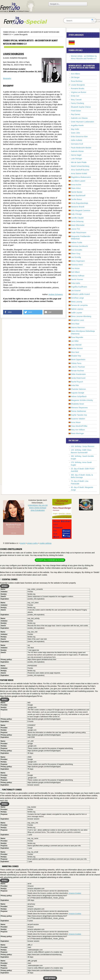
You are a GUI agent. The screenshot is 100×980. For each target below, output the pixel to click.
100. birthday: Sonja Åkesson (83, 446)
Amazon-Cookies (75, 893)
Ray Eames (76, 114)
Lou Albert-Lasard (78, 181)
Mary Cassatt (76, 100)
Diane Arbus (76, 188)
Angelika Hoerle (77, 125)
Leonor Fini (75, 229)
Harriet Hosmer (77, 279)
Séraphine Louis (77, 320)
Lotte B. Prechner (78, 367)
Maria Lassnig (76, 302)
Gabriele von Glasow (79, 118)
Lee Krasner (76, 291)
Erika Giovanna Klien (79, 137)
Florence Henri (77, 265)
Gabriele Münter (77, 151)
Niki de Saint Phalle (79, 162)
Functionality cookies (11, 790)
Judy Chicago (76, 214)
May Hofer (75, 129)
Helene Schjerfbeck (79, 396)
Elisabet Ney (76, 356)
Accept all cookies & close (50, 560)
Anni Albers (75, 74)
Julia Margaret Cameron (81, 210)
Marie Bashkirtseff (78, 196)
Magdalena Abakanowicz (81, 177)
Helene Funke (76, 242)
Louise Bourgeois (78, 85)
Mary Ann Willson (78, 430)
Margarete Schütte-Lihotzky (82, 400)
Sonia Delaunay (77, 221)
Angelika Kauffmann (79, 287)
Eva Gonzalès (76, 250)
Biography (7, 78)
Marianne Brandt (78, 207)
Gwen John (75, 133)
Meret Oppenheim (78, 360)
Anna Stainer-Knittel (79, 173)
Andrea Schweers (56, 294)
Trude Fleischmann (79, 233)
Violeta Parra (76, 363)
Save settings (50, 978)
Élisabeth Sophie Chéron (81, 107)
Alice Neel (75, 352)
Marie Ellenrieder (78, 225)
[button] (13, 312)
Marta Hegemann (78, 261)
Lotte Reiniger (76, 159)
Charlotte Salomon (78, 389)
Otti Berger (75, 77)
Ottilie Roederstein (78, 374)
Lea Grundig (76, 257)
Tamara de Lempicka (79, 305)
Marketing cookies (9, 866)
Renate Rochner (77, 371)
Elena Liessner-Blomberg (81, 316)
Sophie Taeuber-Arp (79, 415)
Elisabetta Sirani (77, 404)
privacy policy (32, 543)
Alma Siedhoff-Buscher (80, 170)
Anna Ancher (76, 185)
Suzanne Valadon (78, 419)
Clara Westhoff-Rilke (79, 426)
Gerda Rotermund (78, 378)
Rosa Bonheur (77, 81)
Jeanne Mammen (78, 327)
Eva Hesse (75, 268)
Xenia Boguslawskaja (79, 203)
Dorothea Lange (77, 298)
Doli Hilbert (75, 272)
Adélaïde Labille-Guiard (80, 294)
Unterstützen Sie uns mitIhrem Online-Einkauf (38, 508)
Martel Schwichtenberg (80, 166)
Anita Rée (75, 385)
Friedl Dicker (76, 111)
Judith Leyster (76, 313)
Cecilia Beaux (76, 199)
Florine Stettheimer (78, 411)
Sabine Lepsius (77, 309)
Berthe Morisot (77, 348)
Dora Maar (75, 324)
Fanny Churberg (77, 103)
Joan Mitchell (76, 345)
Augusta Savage (78, 393)
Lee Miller (75, 341)
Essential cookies (9, 579)
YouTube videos (7, 680)
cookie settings (46, 543)
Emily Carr (75, 96)
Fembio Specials (9, 32)
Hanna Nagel (76, 155)
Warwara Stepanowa (79, 408)
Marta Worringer (77, 433)
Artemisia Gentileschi (79, 246)
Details (5, 586)
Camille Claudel (77, 218)
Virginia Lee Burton (79, 92)
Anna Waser (76, 422)
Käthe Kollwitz (77, 140)
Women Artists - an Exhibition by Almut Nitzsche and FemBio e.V (31, 33)
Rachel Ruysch (77, 382)
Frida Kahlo (76, 283)
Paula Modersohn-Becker (81, 148)
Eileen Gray (76, 254)
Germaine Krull (77, 144)
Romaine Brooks (78, 88)
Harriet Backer (77, 192)
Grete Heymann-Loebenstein (82, 122)
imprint (23, 543)
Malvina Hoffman (78, 276)
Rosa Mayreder (77, 337)
